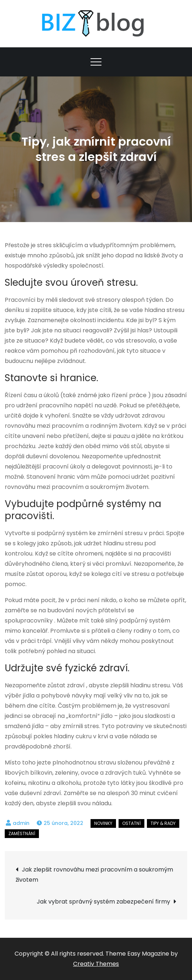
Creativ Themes (96, 964)
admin (21, 823)
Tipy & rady (163, 823)
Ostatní (131, 823)
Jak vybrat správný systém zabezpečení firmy (103, 902)
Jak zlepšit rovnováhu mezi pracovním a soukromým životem (94, 875)
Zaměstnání (22, 833)
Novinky (103, 823)
